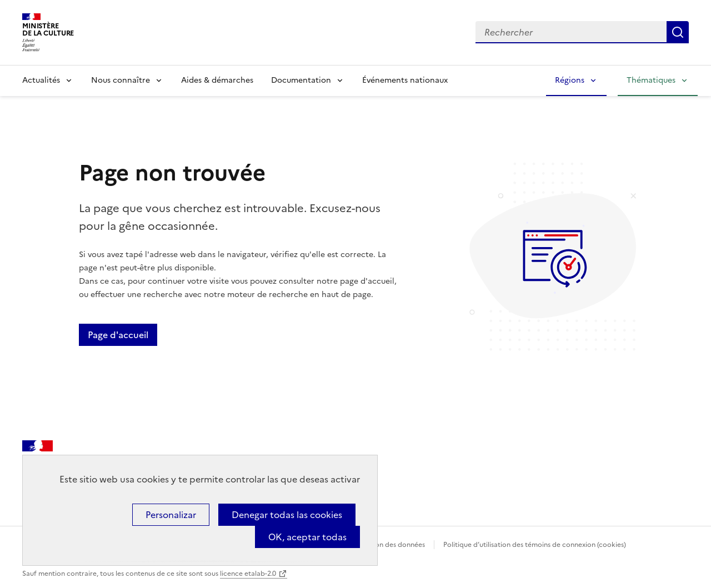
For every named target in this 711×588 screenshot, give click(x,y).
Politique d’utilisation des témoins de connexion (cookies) (535, 545)
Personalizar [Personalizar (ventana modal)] (171, 515)
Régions (570, 80)
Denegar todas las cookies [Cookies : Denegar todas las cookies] (287, 515)
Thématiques (651, 80)
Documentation (301, 80)
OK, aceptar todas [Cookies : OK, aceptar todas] (307, 537)
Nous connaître (121, 80)
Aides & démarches (217, 80)
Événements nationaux (405, 80)
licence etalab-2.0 (248, 574)
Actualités (41, 80)
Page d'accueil (118, 335)
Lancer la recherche (678, 32)
